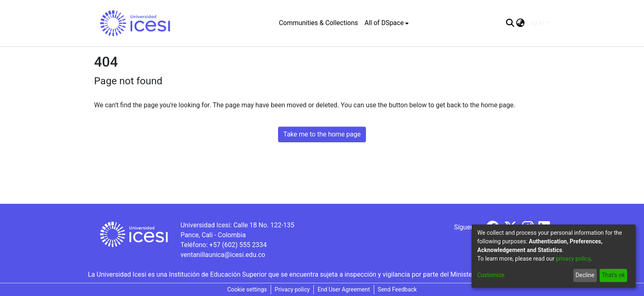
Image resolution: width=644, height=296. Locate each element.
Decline (585, 275)
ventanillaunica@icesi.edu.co (223, 255)
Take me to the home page (322, 134)
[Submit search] (510, 23)
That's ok (613, 275)
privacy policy (573, 259)
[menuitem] (387, 23)
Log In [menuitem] (535, 23)
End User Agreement (344, 289)
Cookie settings (247, 289)
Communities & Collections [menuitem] (318, 23)
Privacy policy (292, 289)
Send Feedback (397, 289)
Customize (491, 275)
